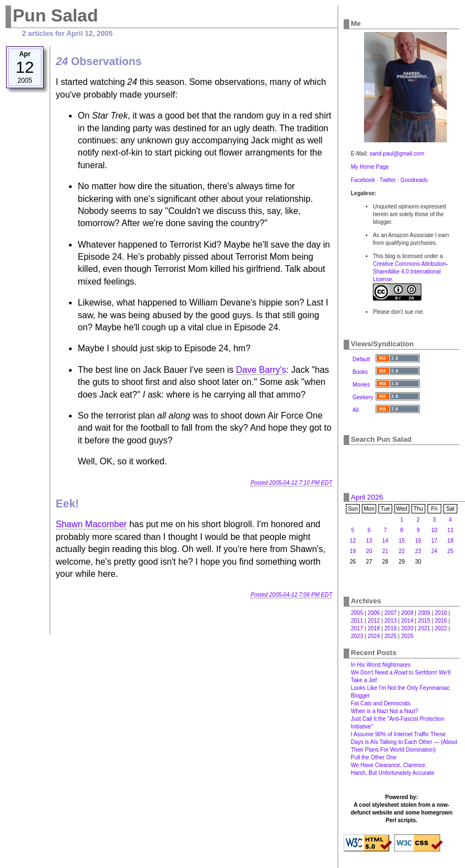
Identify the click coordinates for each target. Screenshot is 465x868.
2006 (373, 613)
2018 (373, 628)
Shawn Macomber (91, 524)
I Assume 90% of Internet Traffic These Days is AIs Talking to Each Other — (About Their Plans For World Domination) (404, 742)
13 (369, 541)
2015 (424, 621)
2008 (407, 613)
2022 (441, 628)
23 (418, 551)
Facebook (363, 180)
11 (450, 530)
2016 (441, 621)
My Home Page (370, 167)
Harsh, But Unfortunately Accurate (392, 773)
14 (385, 541)
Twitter (387, 180)
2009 (424, 613)
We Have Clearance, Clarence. (389, 765)
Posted (291, 483)
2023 (357, 636)
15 (402, 541)
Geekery (363, 397)
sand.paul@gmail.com (397, 154)
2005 (357, 613)
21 (385, 551)
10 (434, 530)
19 (353, 551)
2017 (357, 628)
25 (450, 551)
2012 (373, 621)
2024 (373, 636)
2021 (424, 628)
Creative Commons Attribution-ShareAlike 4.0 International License (410, 272)
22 (402, 551)
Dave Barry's (261, 370)
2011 (357, 621)
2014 (407, 621)
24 (434, 551)
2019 (391, 628)
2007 (391, 613)
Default (361, 359)
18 (450, 541)
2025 (391, 636)
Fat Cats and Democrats (381, 703)
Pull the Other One (374, 757)
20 (369, 551)
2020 (407, 628)
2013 (391, 621)
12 (353, 541)
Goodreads (414, 180)
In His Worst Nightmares (381, 665)
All (356, 410)
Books (360, 372)
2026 (407, 636)
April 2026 (367, 497)
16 (418, 541)
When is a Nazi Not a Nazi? (384, 711)
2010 (441, 613)
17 (434, 541)
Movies (361, 385)
